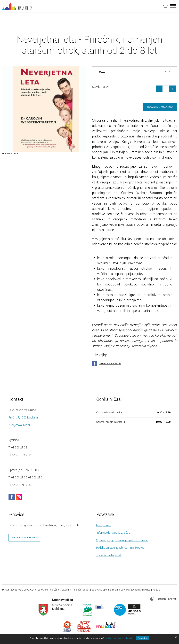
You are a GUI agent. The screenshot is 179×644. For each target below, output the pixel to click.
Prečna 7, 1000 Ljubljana (23, 418)
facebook (12, 497)
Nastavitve (143, 638)
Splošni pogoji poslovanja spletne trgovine (122, 541)
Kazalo (156, 590)
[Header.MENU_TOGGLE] (173, 7)
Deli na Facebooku (109, 364)
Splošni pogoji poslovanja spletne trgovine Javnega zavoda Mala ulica (112, 590)
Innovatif (173, 599)
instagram (19, 497)
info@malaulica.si (19, 425)
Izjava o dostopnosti (109, 556)
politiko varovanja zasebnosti (119, 638)
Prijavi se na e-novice (24, 538)
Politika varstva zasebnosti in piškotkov (120, 548)
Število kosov (100, 87)
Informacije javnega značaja (113, 533)
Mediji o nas (103, 526)
